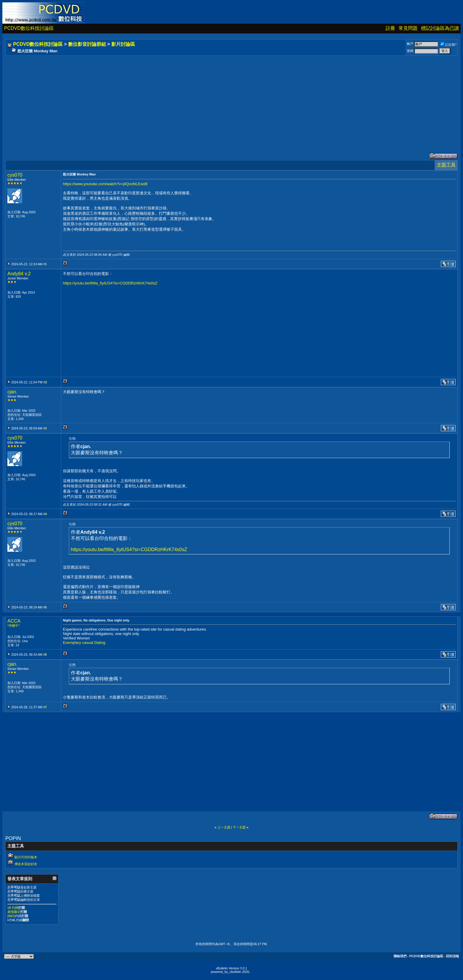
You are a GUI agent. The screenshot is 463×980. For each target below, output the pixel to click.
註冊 (390, 28)
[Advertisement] (184, 98)
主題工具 (446, 165)
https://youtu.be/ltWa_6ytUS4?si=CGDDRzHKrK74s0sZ (110, 283)
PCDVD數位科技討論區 (29, 28)
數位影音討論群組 (87, 44)
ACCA (14, 621)
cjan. (12, 392)
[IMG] (11, 916)
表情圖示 (14, 912)
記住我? (448, 45)
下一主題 (239, 827)
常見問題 (408, 28)
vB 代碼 (13, 908)
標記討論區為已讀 (440, 28)
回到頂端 (452, 956)
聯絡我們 (400, 956)
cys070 (15, 175)
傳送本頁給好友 (26, 864)
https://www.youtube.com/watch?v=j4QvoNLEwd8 (105, 184)
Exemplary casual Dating (84, 643)
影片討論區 (123, 44)
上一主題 (224, 827)
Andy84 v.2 (19, 274)
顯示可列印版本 (26, 857)
